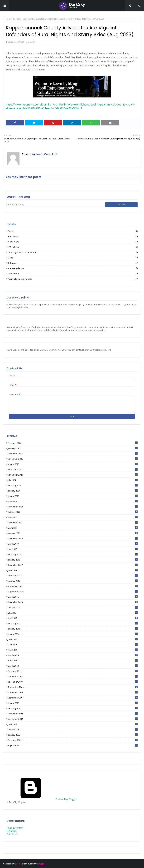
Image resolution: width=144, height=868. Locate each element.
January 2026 (73, 448)
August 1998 (73, 745)
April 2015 (73, 618)
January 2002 (73, 735)
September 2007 (73, 698)
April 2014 (73, 650)
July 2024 (73, 480)
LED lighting (73, 247)
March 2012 (73, 666)
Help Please (73, 236)
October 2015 (73, 607)
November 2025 (73, 459)
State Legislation (73, 268)
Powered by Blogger (42, 799)
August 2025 (73, 464)
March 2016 (73, 597)
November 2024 (73, 475)
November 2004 (73, 719)
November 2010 (73, 676)
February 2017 (73, 576)
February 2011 (73, 671)
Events (73, 231)
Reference (73, 263)
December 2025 (73, 454)
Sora (17, 864)
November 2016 (73, 586)
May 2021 (73, 528)
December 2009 (73, 682)
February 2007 (73, 708)
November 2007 (73, 692)
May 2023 (73, 501)
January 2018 (73, 560)
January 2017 (73, 581)
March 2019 (73, 544)
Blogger (41, 864)
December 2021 (73, 523)
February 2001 (73, 740)
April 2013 (73, 661)
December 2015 (73, 602)
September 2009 (73, 687)
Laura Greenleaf (16, 42)
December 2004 (73, 714)
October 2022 (73, 512)
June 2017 (73, 570)
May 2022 (73, 517)
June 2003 (73, 724)
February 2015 (73, 623)
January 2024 (73, 491)
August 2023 (73, 496)
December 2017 (73, 565)
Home (9, 19)
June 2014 (73, 639)
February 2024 (73, 485)
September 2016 (73, 592)
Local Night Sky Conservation (73, 252)
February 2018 (73, 554)
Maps (73, 258)
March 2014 (73, 655)
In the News (73, 242)
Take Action (73, 274)
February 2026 (73, 443)
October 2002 (73, 730)
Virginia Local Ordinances (73, 279)
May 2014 (73, 645)
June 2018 (73, 549)
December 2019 (73, 538)
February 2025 (73, 469)
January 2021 (73, 533)
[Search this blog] (56, 205)
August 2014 (73, 634)
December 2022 (73, 507)
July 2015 (73, 613)
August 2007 (73, 703)
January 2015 (73, 629)
